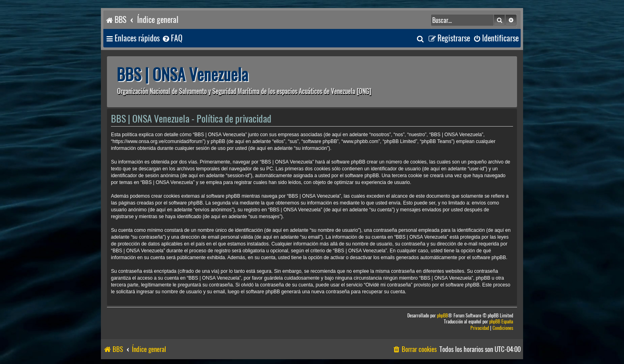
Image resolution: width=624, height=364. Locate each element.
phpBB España (501, 322)
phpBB (442, 316)
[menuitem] (172, 38)
